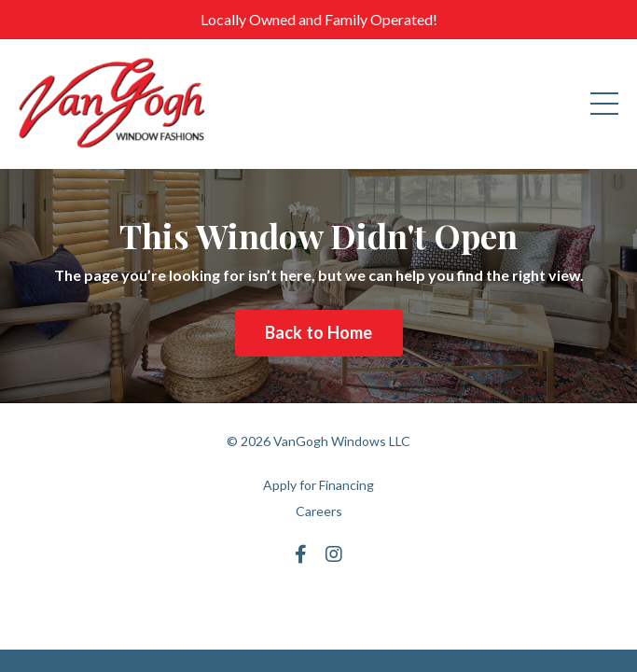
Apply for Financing (318, 485)
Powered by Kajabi (319, 602)
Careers (319, 511)
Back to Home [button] (319, 332)
